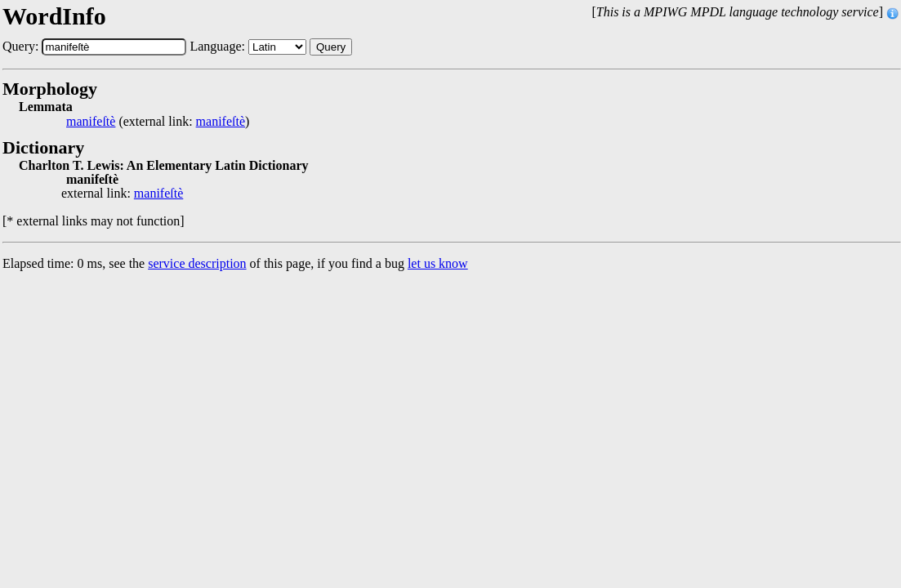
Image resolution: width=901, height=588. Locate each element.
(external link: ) (158, 122)
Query (331, 47)
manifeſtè (91, 122)
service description (197, 263)
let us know (438, 263)
